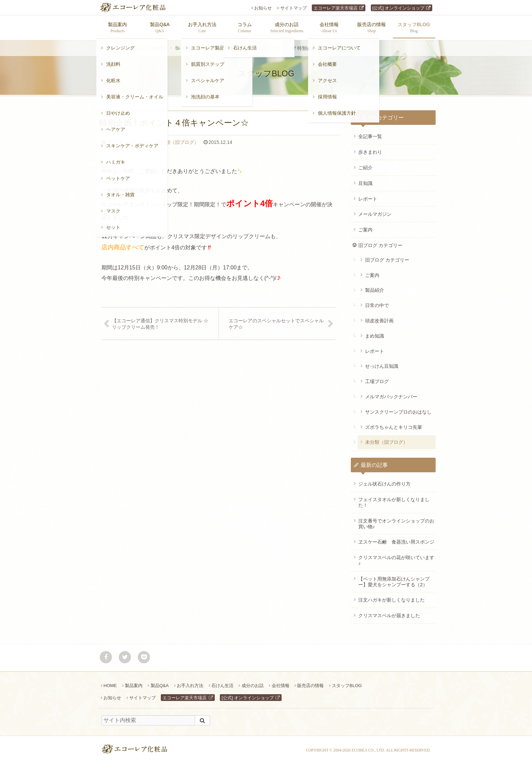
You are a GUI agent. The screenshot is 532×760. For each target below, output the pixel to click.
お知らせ (263, 8)
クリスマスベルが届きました (389, 612)
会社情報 (281, 682)
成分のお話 (253, 682)
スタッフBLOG (150, 45)
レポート (368, 195)
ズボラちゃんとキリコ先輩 (394, 424)
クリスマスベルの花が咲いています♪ (396, 557)
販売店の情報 (310, 682)
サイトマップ (293, 8)
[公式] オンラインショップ (399, 8)
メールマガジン (375, 211)
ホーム (112, 45)
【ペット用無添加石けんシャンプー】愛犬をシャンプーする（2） (394, 578)
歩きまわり (370, 149)
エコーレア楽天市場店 (336, 8)
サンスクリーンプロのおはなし (398, 408)
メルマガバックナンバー (391, 393)
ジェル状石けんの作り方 (384, 480)
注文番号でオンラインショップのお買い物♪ (396, 520)
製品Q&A (160, 682)
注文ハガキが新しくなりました (392, 596)
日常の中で (377, 302)
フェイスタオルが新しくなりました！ (394, 499)
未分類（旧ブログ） (262, 45)
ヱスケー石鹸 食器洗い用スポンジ (396, 538)
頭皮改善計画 (379, 317)
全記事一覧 (370, 133)
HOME (110, 682)
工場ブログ (377, 378)
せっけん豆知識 (382, 363)
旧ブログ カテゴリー (203, 45)
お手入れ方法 (190, 682)
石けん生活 (222, 682)
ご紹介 (365, 164)
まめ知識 (375, 332)
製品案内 (134, 682)
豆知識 (365, 180)
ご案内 (365, 226)
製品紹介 (375, 287)
